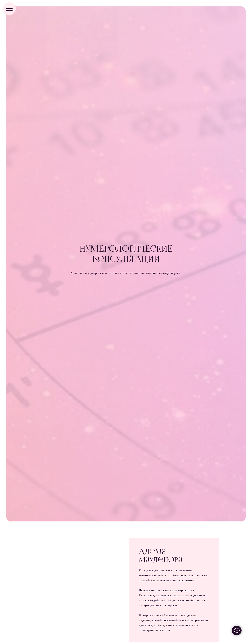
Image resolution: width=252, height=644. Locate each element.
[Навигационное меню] (9, 9)
